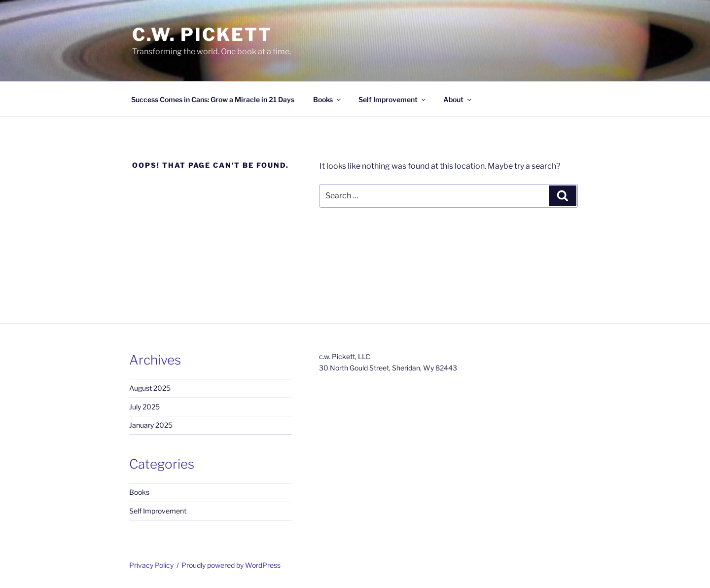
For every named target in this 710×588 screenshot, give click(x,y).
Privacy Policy (151, 565)
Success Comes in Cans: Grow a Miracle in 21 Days (213, 99)
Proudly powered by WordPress (231, 565)
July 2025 (144, 407)
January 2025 (151, 425)
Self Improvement (393, 99)
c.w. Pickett (202, 35)
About (458, 99)
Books (328, 99)
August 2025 (150, 388)
